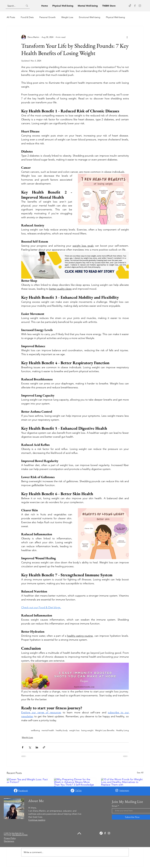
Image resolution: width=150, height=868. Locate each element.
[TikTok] (130, 6)
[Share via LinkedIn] (37, 747)
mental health (48, 730)
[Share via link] (44, 747)
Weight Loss (67, 17)
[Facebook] (135, 6)
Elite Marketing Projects (20, 835)
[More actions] (127, 37)
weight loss (74, 730)
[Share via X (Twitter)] (30, 747)
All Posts (11, 17)
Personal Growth (47, 17)
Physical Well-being (115, 17)
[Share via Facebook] (23, 747)
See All (140, 773)
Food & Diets (27, 17)
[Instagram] (140, 6)
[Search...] (14, 6)
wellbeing (35, 730)
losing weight (87, 730)
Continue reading (37, 820)
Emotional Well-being (90, 17)
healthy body (62, 730)
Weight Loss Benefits (105, 730)
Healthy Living (122, 730)
